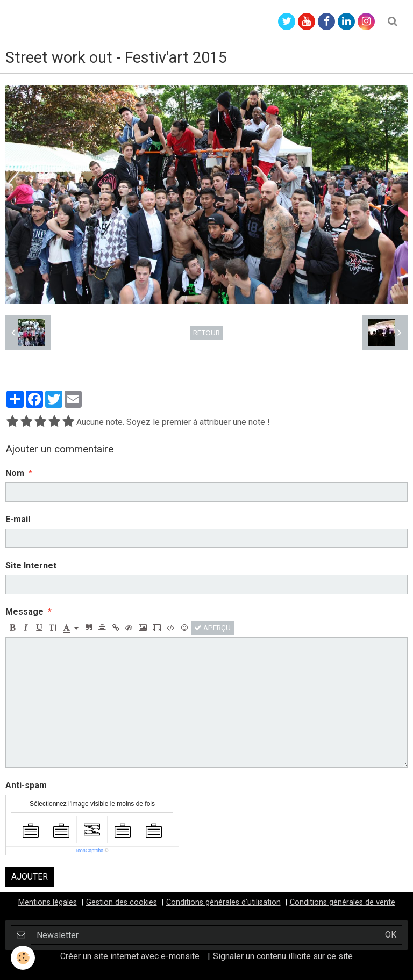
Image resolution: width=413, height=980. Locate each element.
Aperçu (212, 628)
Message (24, 612)
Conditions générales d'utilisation (223, 902)
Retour (206, 333)
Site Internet (31, 565)
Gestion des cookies (122, 902)
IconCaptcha (90, 851)
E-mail (18, 519)
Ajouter (30, 877)
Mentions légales (48, 902)
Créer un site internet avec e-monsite (130, 956)
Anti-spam (26, 785)
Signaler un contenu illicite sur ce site (283, 956)
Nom (15, 473)
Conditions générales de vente (343, 902)
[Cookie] (23, 958)
